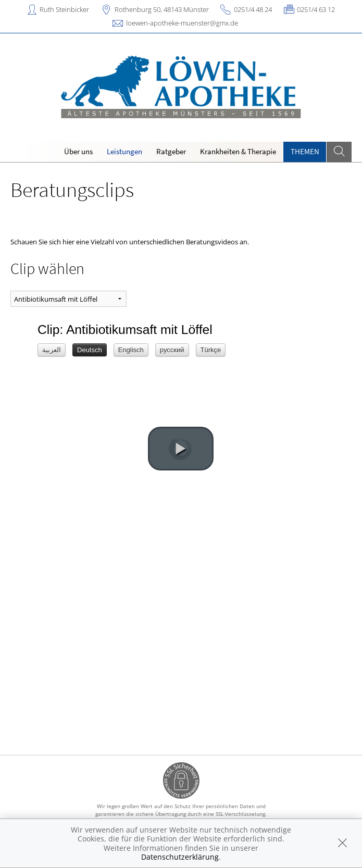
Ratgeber (171, 151)
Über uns (78, 151)
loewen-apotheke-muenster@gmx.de (182, 23)
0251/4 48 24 (253, 9)
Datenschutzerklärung (180, 857)
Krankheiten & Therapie (238, 151)
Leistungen (124, 151)
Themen (305, 151)
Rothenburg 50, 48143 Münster (162, 9)
